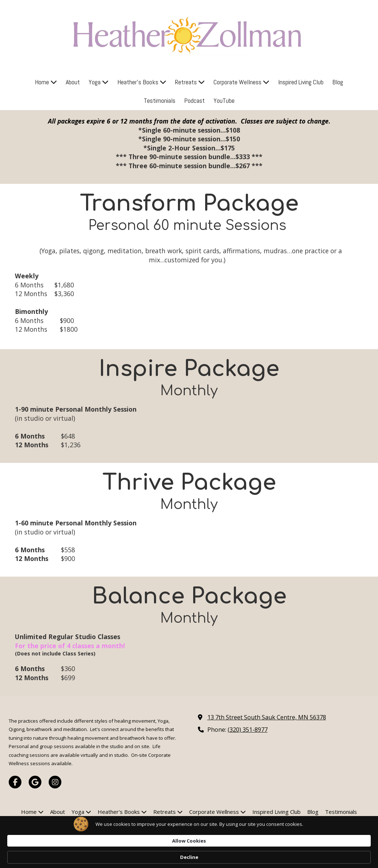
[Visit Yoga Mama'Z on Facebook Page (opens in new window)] (15, 782)
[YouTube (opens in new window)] (224, 101)
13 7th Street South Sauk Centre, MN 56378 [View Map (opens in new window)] (267, 717)
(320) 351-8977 (248, 730)
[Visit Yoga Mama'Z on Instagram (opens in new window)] (55, 782)
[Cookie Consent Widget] (189, 857)
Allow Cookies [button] (288, 857)
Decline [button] (336, 857)
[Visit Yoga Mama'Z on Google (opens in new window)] (35, 782)
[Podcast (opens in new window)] (194, 101)
